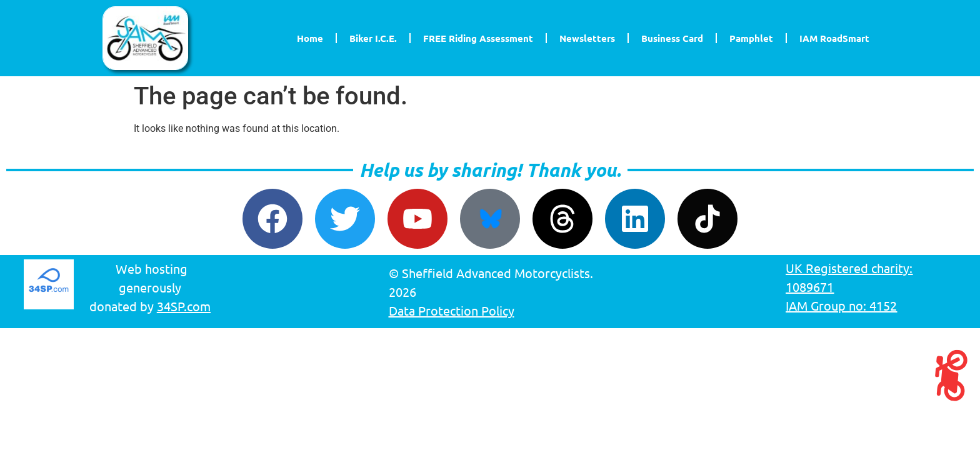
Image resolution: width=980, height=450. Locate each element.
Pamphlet (751, 38)
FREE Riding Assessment (478, 38)
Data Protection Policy (452, 310)
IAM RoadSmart (834, 38)
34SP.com (184, 306)
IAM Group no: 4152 (841, 305)
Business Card (672, 38)
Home (310, 38)
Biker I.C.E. (373, 38)
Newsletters (587, 38)
